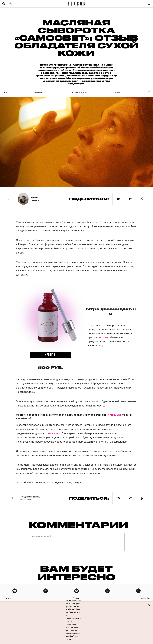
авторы (76, 598)
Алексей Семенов (35, 199)
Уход (5, 92)
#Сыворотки (26, 500)
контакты (7, 598)
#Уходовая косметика (30, 497)
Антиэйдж (39, 92)
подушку (103, 337)
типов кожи (53, 433)
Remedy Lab (114, 415)
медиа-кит (145, 598)
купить (50, 355)
